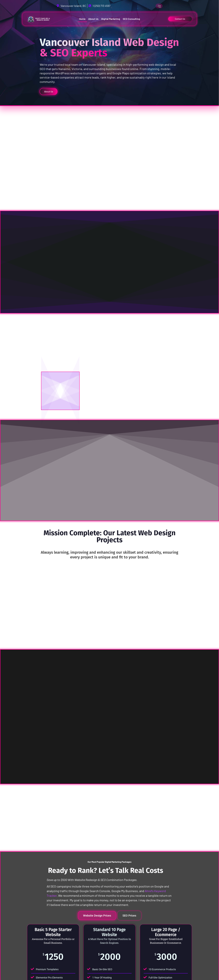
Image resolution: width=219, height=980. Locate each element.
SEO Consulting (131, 19)
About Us (93, 19)
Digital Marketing (111, 19)
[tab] (97, 916)
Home (82, 19)
